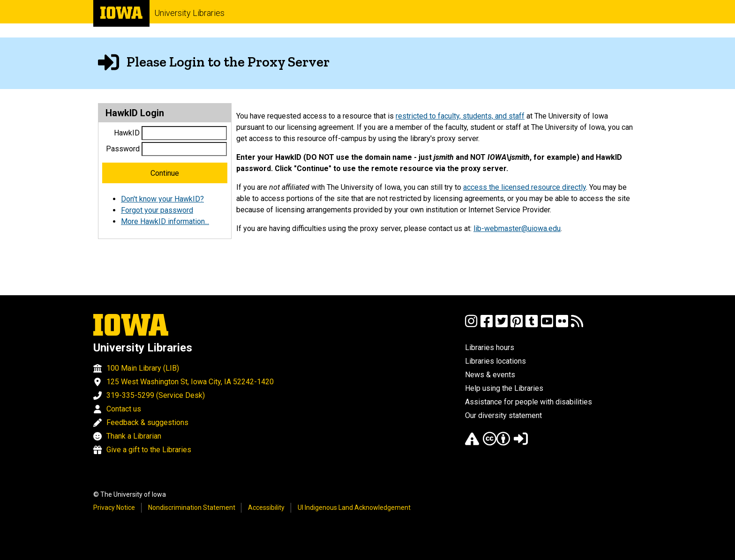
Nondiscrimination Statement (192, 508)
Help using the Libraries (504, 388)
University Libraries (189, 13)
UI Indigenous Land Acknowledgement (354, 508)
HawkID (127, 133)
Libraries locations (495, 361)
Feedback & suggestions (147, 422)
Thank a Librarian (134, 436)
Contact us (124, 409)
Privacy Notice (114, 508)
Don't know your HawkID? (162, 199)
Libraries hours (490, 347)
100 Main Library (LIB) (143, 368)
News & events (490, 375)
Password (123, 149)
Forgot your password (157, 210)
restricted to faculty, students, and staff (460, 116)
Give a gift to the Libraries (149, 450)
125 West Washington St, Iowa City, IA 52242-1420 (190, 382)
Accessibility (266, 508)
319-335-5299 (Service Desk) (156, 395)
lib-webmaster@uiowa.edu (517, 228)
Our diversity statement (503, 415)
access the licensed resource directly (525, 187)
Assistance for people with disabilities (529, 402)
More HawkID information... (165, 221)
